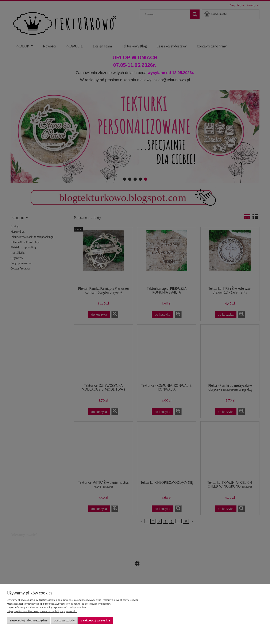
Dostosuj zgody (64, 620)
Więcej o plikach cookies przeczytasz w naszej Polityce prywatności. (42, 611)
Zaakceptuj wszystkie (96, 620)
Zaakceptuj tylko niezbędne (29, 620)
